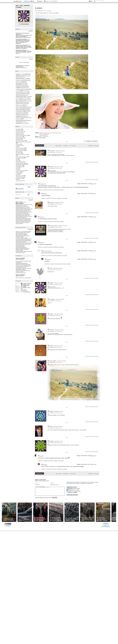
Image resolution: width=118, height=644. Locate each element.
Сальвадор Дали (19, 167)
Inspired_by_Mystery (23, 210)
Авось (47, 1)
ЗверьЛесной (52, 151)
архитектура (20, 78)
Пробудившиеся (19, 162)
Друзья (21, 5)
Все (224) (31, 200)
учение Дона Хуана (20, 177)
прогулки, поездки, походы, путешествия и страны (21, 164)
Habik (25, 209)
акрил (23, 76)
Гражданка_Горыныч (20, 218)
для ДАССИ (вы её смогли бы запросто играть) (22, 66)
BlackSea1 (18, 206)
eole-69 (28, 208)
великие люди (19, 80)
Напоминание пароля (54, 485)
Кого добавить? (27, 205)
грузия (27, 88)
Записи (17, 5)
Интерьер (18, 266)
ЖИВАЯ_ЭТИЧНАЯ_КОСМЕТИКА (23, 264)
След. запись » (73, 145)
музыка (21, 102)
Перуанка (22, 221)
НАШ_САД (22, 266)
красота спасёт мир (20, 149)
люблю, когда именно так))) (22, 45)
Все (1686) (30, 229)
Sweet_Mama (19, 215)
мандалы (25, 99)
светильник (28, 108)
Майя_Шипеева (19, 248)
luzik (25, 243)
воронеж (24, 82)
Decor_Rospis (23, 267)
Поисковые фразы (27, 292)
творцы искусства (20, 176)
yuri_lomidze (52, 299)
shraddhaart (27, 74)
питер (24, 105)
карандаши (19, 95)
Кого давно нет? (19, 205)
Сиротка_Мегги (28, 221)
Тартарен (27, 222)
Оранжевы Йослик (27, 220)
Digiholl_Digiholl (19, 208)
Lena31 (30, 239)
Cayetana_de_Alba (20, 207)
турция (18, 116)
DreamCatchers (19, 268)
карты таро (25, 95)
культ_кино (27, 266)
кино (22, 96)
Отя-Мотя (18, 221)
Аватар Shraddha (24, 16)
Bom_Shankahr (25, 235)
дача (22, 89)
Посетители (25, 291)
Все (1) (31, 59)
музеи (17, 102)
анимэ (17, 77)
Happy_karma (29, 209)
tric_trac (23, 215)
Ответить (87, 162)
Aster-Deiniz (24, 234)
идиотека (18, 144)
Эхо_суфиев (21, 272)
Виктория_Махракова (20, 245)
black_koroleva (19, 243)
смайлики (48, 487)
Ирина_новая (28, 218)
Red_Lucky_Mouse (24, 213)
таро (27, 113)
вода (29, 80)
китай (27, 96)
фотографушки (19, 178)
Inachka (17, 210)
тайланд (24, 114)
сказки (17, 168)
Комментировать (40, 146)
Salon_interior (19, 278)
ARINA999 (29, 231)
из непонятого (19, 145)
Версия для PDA (106, 525)
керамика (18, 96)
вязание (23, 84)
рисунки (30, 107)
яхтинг (27, 123)
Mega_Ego (25, 212)
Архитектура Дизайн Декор (21, 135)
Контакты (106, 526)
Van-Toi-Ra (22, 241)
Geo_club (24, 268)
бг (25, 79)
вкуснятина (18, 139)
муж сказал (29, 101)
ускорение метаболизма (21, 117)
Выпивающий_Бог (23, 217)
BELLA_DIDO (19, 235)
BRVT (22, 206)
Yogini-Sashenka (19, 242)
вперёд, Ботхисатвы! (20, 141)
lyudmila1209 (29, 243)
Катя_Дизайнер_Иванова (21, 247)
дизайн (21, 91)
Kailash (26, 238)
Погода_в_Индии (19, 250)
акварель (19, 76)
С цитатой (91, 162)
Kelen (29, 210)
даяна (26, 89)
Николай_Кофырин (20, 249)
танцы (17, 174)
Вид (92, 2)
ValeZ (26, 215)
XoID (29, 215)
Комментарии (27, 5)
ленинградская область (21, 98)
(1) (29, 39)
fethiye (18, 74)
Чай (17, 179)
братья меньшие (19, 138)
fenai (23, 243)
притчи (17, 161)
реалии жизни (19, 165)
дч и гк (25, 92)
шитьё (21, 122)
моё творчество (21, 101)
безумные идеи (19, 137)
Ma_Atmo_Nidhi (19, 212)
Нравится (89, 141)
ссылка (60, 152)
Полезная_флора (27, 265)
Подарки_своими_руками (21, 251)
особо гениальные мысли (21, 157)
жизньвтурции (19, 130)
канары (28, 94)
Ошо (17, 159)
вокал (17, 82)
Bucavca (25, 206)
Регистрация (28, 1)
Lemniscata (25, 211)
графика (18, 87)
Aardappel (21, 232)
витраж (25, 80)
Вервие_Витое (29, 216)
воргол (20, 82)
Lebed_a (21, 211)
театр (28, 115)
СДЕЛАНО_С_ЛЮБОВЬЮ (21, 271)
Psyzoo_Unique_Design (26, 278)
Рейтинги (40, 1)
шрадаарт (19, 123)
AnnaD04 (28, 232)
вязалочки (19, 262)
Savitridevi (18, 241)
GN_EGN (18, 237)
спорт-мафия (19, 111)
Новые (97, 145)
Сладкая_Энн (19, 222)
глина (26, 84)
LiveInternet (18, 1)
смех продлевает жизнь (23, 110)
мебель (29, 99)
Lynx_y (29, 211)
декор (29, 89)
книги (30, 96)
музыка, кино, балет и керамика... (23, 154)
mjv (17, 244)
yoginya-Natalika (53, 361)
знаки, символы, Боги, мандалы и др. (24, 142)
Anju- (25, 232)
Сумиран (18, 173)
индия (28, 92)
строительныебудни (19, 112)
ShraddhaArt (18, 129)
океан (28, 102)
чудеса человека (19, 181)
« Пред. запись (59, 145)
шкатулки (25, 122)
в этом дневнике (20, 189)
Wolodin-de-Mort (28, 241)
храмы (22, 119)
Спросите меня (19, 172)
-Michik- (17, 231)
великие (28, 78)
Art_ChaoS (18, 267)
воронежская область (21, 83)
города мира (25, 86)
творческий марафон (21, 115)
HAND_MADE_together (21, 270)
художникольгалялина (23, 120)
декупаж (17, 91)
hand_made (29, 268)
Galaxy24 (18, 209)
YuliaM (17, 216)
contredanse (26, 207)
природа (25, 107)
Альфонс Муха (19, 133)
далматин (18, 89)
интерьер (18, 94)
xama (29, 244)
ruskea (21, 74)
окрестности (19, 104)
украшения (26, 116)
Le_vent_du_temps (20, 239)
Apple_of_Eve (19, 234)
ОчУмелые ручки (19, 158)
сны (17, 169)
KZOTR (17, 211)
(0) (21, 34)
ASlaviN (17, 232)
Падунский (51, 202)
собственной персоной (21, 171)
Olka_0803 (18, 213)
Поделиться (95, 141)
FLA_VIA (28, 236)
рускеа (24, 108)
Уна (31, 251)
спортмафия (24, 111)
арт (25, 77)
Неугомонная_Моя (27, 219)
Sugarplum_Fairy (19, 214)
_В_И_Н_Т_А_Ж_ (20, 265)
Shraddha (16, 7)
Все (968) (31, 31)
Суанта (23, 222)
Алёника (21, 216)
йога (17, 147)
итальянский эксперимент (22, 39)
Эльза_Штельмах (19, 223)
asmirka (24, 242)
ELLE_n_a (25, 208)
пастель (21, 105)
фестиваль (29, 118)
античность (21, 77)
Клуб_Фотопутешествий (21, 273)
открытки (26, 104)
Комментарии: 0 (24, 68)
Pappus (29, 240)
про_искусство (19, 261)
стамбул (29, 111)
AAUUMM (25, 231)
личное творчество (20, 151)
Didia (25, 236)
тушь (22, 116)
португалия (19, 107)
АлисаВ (24, 216)
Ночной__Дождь (19, 220)
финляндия (18, 119)
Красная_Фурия (19, 219)
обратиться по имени (60, 151)
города (18, 86)
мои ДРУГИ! (18, 153)
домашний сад (26, 91)
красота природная (20, 148)
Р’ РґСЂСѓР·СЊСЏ (25, 24)
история (23, 93)
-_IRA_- (21, 231)
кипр (25, 96)
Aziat (31, 205)
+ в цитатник (49, 11)
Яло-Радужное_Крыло (21, 252)
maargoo (51, 426)
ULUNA (51, 268)
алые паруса (28, 76)
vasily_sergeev (25, 244)
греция (23, 88)
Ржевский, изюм (19, 134)
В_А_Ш (24, 202)
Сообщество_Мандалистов (22, 263)
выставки (18, 84)
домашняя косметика (20, 92)
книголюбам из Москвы (21, 50)
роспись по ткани (19, 108)
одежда (25, 102)
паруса (18, 105)
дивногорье (46, 136)
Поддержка (90, 1)
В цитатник (96, 162)
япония (24, 123)
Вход (33, 1)
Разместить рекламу (106, 527)
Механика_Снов (26, 248)
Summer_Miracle (26, 214)
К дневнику (66, 145)
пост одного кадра (20, 132)
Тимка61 (28, 251)
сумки (21, 113)
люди (21, 99)
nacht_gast (29, 212)
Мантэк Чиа (18, 152)
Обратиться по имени (59, 190)
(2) (29, 45)
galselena (22, 209)
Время (17, 217)
